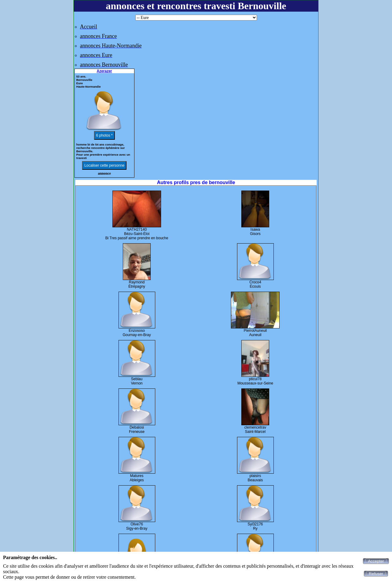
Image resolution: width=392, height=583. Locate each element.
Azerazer (104, 71)
